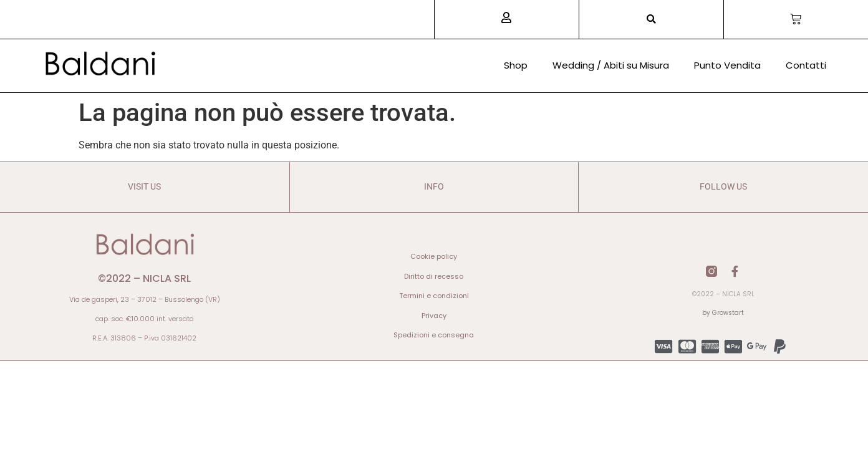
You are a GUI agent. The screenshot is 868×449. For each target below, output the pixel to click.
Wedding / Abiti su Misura (611, 65)
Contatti (806, 65)
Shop (516, 65)
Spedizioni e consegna (434, 335)
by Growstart (723, 313)
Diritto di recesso (434, 276)
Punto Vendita (727, 65)
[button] (651, 20)
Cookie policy (434, 256)
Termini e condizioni (434, 296)
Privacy (434, 316)
